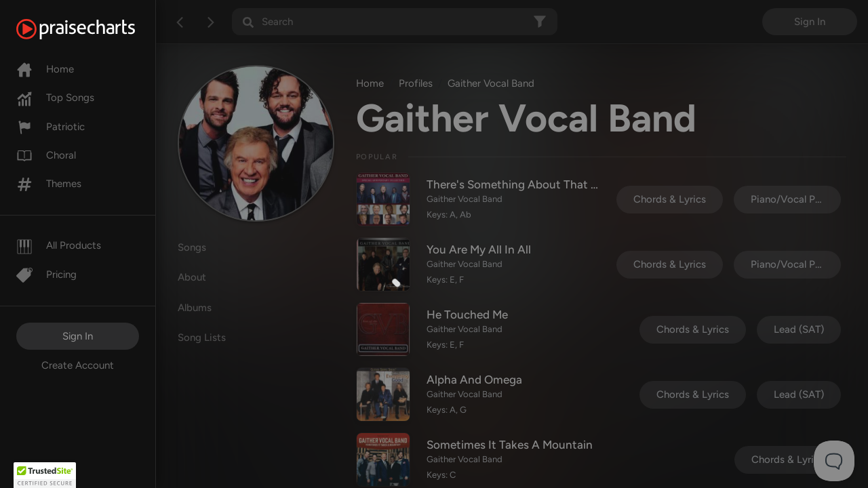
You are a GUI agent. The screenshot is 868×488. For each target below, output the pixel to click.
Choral (46, 155)
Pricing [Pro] (46, 274)
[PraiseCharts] (93, 29)
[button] (45, 475)
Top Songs (55, 98)
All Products (59, 245)
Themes (49, 184)
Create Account (78, 365)
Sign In (78, 336)
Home (45, 69)
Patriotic (51, 127)
